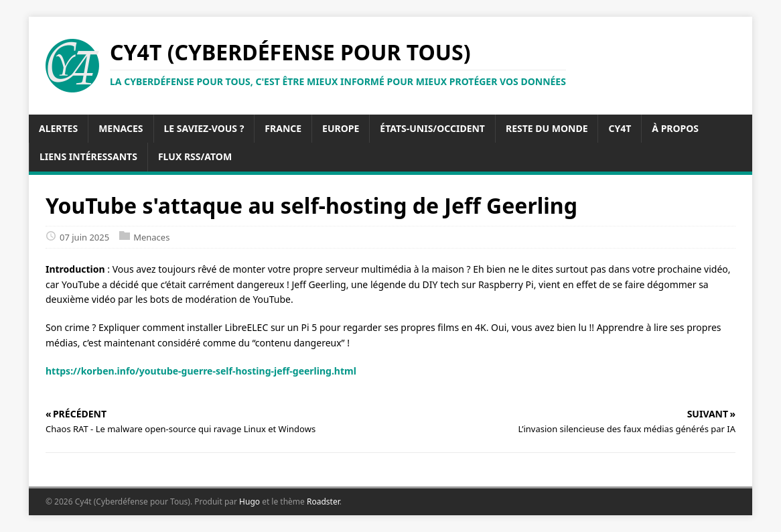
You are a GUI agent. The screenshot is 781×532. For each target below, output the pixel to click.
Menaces (121, 128)
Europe (341, 128)
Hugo (250, 502)
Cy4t (620, 128)
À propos (675, 128)
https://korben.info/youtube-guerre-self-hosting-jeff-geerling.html (201, 371)
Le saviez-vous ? (204, 128)
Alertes (58, 128)
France (283, 128)
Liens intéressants (88, 156)
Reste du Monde (547, 128)
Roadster (323, 502)
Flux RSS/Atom (195, 156)
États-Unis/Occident (432, 128)
